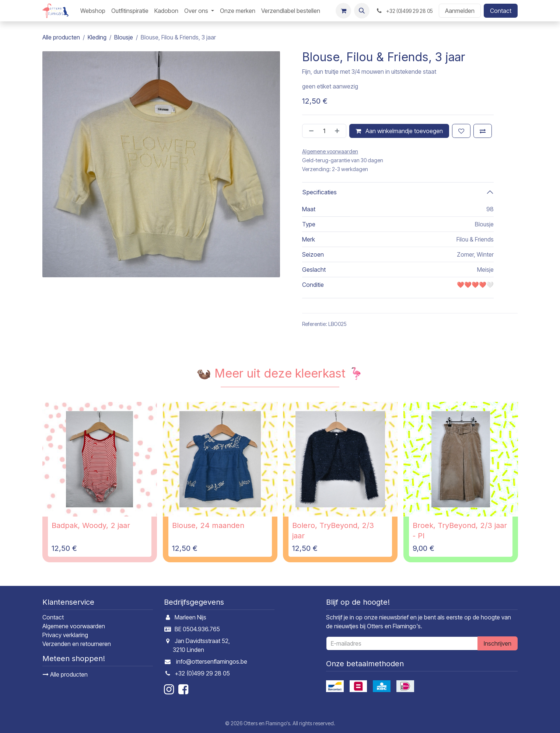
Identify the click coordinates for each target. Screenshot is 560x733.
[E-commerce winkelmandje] (343, 11)
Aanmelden (460, 11)
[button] (362, 11)
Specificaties (319, 192)
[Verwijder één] (310, 131)
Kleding (97, 37)
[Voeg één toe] (339, 131)
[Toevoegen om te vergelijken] (483, 131)
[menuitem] (93, 11)
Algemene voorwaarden (74, 626)
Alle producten (65, 674)
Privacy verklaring (65, 635)
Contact (501, 11)
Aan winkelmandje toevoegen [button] (399, 131)
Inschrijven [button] (498, 643)
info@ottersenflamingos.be (212, 661)
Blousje (124, 37)
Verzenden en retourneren (77, 644)
